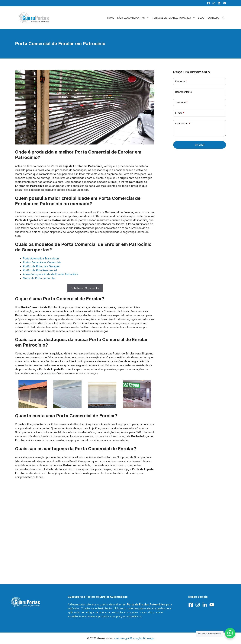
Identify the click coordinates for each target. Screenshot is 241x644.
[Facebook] (207, 3)
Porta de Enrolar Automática (174, 18)
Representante (184, 92)
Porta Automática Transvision (41, 258)
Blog (201, 18)
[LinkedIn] (218, 3)
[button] (223, 18)
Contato (213, 18)
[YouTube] (223, 3)
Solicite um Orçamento (85, 288)
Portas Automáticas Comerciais (42, 262)
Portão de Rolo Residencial (40, 270)
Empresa (181, 81)
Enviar (200, 145)
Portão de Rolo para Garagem (42, 266)
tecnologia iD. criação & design (135, 638)
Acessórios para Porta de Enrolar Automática (51, 274)
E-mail (180, 113)
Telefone (181, 102)
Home (111, 18)
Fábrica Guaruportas (134, 18)
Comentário (183, 124)
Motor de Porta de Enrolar (39, 278)
